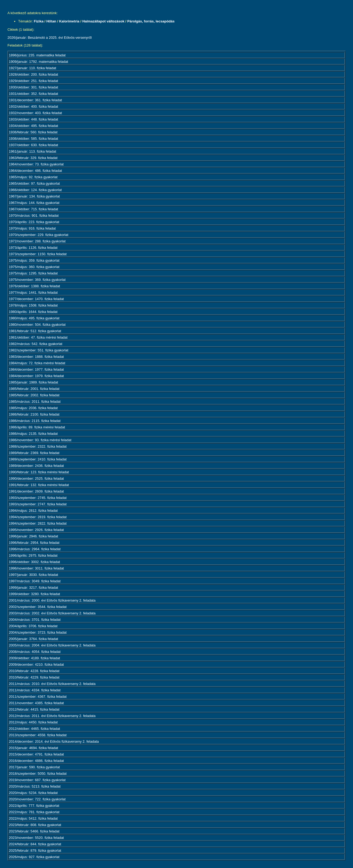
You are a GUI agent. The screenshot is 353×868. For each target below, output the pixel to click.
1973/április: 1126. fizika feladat (33, 248)
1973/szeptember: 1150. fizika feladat (38, 254)
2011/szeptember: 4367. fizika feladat (38, 697)
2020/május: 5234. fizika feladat (33, 793)
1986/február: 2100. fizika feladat (34, 414)
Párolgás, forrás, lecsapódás (151, 21)
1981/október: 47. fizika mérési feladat (38, 337)
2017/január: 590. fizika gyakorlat (34, 767)
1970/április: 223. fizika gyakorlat (34, 222)
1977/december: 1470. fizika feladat (36, 299)
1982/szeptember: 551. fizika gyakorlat (39, 350)
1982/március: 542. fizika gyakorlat (36, 344)
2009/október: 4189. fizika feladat (34, 658)
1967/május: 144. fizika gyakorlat (34, 203)
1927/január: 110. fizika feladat (32, 68)
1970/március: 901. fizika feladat (34, 216)
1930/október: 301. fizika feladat (33, 87)
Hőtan (51, 21)
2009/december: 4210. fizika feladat (36, 664)
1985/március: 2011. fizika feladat (35, 402)
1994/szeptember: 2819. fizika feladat (38, 517)
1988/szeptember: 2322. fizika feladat (38, 446)
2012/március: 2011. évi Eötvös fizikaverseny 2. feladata (52, 716)
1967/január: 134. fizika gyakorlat (34, 196)
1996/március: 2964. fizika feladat (35, 549)
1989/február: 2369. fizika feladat (34, 453)
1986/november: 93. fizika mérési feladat (40, 440)
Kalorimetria (69, 21)
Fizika (39, 21)
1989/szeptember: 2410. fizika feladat (38, 459)
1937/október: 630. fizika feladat (33, 145)
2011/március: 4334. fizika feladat (35, 690)
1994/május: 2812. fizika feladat (33, 511)
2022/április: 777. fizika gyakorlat (34, 806)
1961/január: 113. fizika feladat (32, 151)
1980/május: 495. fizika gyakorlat (34, 318)
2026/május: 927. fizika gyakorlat (34, 857)
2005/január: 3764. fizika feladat (33, 639)
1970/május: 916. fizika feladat (32, 228)
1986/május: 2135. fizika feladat (33, 434)
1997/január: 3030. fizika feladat (33, 575)
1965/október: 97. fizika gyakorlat (34, 183)
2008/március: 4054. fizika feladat (35, 652)
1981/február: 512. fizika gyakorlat (35, 331)
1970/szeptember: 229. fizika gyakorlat (39, 235)
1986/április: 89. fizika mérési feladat (37, 427)
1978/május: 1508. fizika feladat (33, 305)
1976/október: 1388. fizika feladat (34, 286)
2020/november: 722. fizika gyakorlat (37, 799)
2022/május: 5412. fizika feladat (33, 818)
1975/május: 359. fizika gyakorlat (34, 260)
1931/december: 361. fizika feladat (35, 100)
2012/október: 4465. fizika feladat (34, 729)
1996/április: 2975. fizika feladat (33, 555)
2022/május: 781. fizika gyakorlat (34, 812)
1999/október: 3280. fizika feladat (34, 594)
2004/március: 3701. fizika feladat (35, 620)
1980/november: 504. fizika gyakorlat (37, 325)
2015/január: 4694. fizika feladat (33, 748)
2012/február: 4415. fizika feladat (34, 709)
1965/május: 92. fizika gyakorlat (33, 177)
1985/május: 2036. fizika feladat (33, 408)
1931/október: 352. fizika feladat (33, 94)
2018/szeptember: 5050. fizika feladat (38, 774)
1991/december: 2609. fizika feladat (36, 491)
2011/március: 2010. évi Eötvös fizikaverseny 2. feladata (52, 684)
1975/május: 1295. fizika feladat (33, 273)
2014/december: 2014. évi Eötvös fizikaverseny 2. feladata (54, 741)
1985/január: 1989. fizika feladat (33, 382)
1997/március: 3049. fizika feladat (35, 581)
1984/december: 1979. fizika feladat (36, 376)
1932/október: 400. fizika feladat (33, 106)
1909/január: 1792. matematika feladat (38, 62)
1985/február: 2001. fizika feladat (34, 389)
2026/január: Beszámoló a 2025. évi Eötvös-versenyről (50, 38)
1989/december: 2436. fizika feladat (36, 466)
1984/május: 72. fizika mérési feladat (37, 363)
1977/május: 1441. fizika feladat (33, 292)
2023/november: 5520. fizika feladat (36, 838)
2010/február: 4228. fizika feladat (34, 671)
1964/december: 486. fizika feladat (35, 171)
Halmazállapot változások (103, 21)
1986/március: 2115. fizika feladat (35, 421)
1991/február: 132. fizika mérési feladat (39, 485)
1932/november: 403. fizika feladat (35, 113)
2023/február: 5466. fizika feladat (34, 831)
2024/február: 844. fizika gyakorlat (35, 844)
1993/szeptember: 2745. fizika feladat (38, 498)
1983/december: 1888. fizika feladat (36, 357)
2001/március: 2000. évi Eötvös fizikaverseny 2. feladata (52, 600)
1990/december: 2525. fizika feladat (36, 478)
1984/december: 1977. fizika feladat (36, 369)
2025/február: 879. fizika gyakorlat (35, 850)
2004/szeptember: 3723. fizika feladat (38, 632)
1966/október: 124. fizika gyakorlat (35, 190)
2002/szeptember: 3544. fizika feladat (38, 607)
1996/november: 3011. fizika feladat (36, 568)
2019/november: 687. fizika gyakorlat (37, 780)
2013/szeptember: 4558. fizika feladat (38, 735)
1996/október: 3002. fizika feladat (34, 562)
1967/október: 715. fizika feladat (33, 209)
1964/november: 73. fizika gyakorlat (36, 164)
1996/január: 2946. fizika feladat (33, 536)
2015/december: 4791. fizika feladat (36, 754)
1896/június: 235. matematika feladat (37, 55)
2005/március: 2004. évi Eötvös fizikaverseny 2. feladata (52, 645)
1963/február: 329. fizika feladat (33, 158)
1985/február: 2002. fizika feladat (34, 395)
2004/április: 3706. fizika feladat (33, 626)
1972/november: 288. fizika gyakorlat (37, 241)
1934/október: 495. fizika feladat (33, 126)
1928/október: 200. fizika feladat (33, 74)
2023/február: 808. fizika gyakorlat (35, 825)
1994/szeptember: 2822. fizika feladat (38, 523)
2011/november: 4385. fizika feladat (36, 703)
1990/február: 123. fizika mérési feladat (39, 472)
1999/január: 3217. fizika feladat (33, 588)
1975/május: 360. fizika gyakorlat (34, 267)
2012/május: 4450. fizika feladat (33, 722)
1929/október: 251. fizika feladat (33, 81)
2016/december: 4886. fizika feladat (36, 761)
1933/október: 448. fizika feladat (33, 119)
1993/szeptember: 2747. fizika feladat (38, 504)
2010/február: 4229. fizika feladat (34, 677)
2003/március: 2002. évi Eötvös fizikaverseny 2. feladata (52, 613)
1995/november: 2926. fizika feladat (36, 530)
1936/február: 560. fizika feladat (33, 132)
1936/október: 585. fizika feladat (33, 139)
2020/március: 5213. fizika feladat (35, 786)
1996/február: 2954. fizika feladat (34, 543)
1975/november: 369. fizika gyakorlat (37, 280)
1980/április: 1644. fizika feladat (33, 312)
